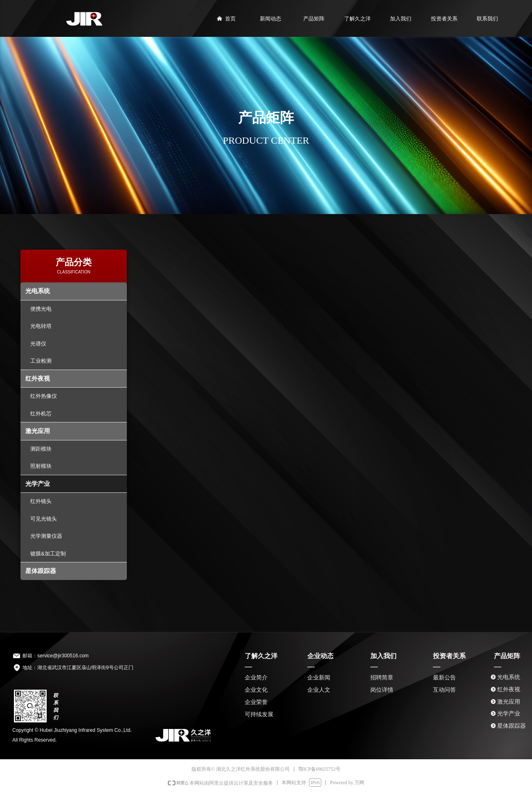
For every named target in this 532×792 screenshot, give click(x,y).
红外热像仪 (44, 396)
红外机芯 (41, 414)
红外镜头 (41, 501)
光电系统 (38, 291)
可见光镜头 (44, 519)
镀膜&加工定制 (48, 554)
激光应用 (38, 431)
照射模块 (41, 466)
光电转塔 (41, 326)
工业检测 (41, 361)
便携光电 (41, 309)
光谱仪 (38, 344)
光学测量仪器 (46, 536)
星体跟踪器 (41, 571)
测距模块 (41, 449)
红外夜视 (38, 378)
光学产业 (38, 484)
